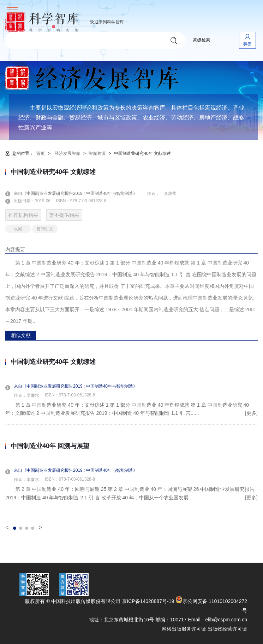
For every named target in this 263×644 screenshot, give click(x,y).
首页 (41, 153)
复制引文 (45, 229)
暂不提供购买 (64, 215)
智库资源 (97, 153)
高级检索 (202, 40)
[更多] (251, 413)
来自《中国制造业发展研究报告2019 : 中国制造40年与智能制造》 (80, 193)
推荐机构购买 (23, 215)
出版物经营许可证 (227, 629)
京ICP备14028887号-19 (148, 601)
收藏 (18, 229)
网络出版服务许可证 (184, 629)
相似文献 (21, 335)
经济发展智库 (67, 153)
